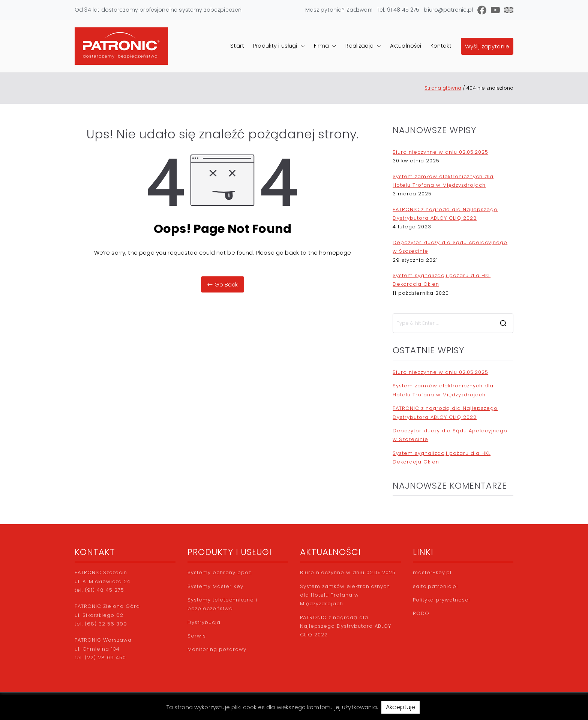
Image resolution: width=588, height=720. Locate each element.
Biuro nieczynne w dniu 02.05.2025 (440, 152)
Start (237, 46)
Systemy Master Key (215, 586)
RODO (421, 613)
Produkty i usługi (279, 46)
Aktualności (406, 46)
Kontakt (441, 46)
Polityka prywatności (441, 600)
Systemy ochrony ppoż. (220, 572)
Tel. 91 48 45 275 (398, 10)
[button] (301, 46)
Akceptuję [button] (400, 707)
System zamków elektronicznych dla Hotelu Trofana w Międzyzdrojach (443, 181)
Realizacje (363, 46)
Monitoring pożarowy (217, 649)
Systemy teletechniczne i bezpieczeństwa (222, 604)
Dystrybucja (204, 622)
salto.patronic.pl (435, 586)
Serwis (197, 636)
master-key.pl (432, 572)
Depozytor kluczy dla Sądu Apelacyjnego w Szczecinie (450, 247)
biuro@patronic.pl (448, 10)
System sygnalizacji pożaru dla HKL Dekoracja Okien (442, 280)
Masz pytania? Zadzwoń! (339, 10)
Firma (325, 46)
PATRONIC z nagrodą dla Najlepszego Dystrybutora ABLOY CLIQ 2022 (445, 214)
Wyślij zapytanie (487, 46)
